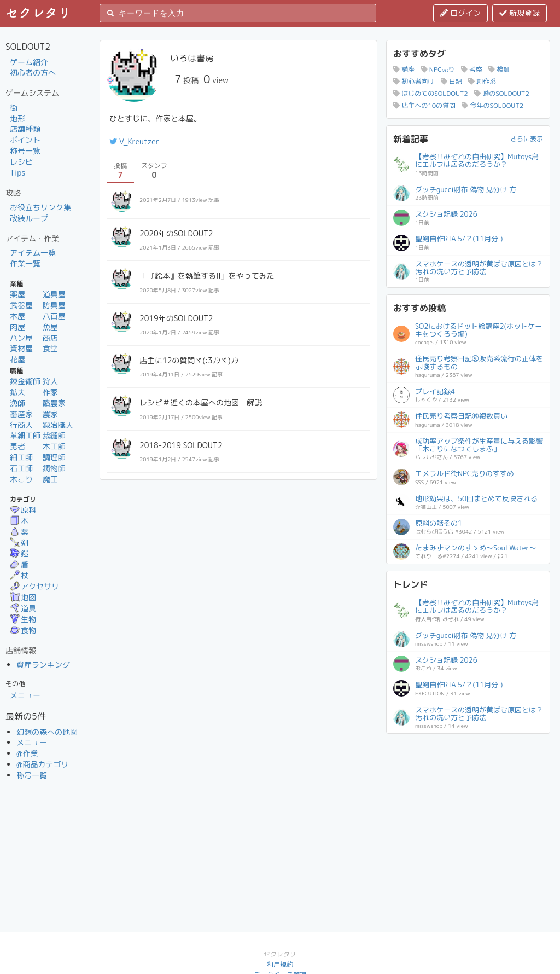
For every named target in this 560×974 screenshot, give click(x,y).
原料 (23, 510)
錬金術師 (25, 381)
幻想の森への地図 (47, 732)
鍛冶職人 (58, 425)
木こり (21, 479)
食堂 (50, 348)
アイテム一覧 (33, 253)
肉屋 (17, 327)
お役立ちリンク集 (40, 207)
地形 (17, 118)
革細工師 (25, 435)
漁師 (17, 403)
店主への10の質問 (424, 105)
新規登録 (520, 13)
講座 (404, 69)
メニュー (25, 695)
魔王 (50, 479)
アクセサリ (34, 586)
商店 (50, 338)
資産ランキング (43, 665)
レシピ (21, 162)
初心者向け (414, 81)
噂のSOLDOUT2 (502, 93)
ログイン (460, 13)
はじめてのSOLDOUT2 (431, 93)
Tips (17, 173)
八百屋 (54, 316)
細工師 (21, 457)
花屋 (17, 359)
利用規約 (280, 964)
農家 (50, 414)
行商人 (21, 425)
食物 (23, 630)
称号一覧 (25, 151)
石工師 (21, 468)
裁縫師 (54, 435)
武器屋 (21, 305)
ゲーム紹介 (29, 62)
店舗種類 (25, 129)
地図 (23, 597)
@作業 (27, 753)
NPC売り (438, 69)
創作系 (482, 81)
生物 (23, 619)
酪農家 (54, 403)
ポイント (25, 140)
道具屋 (54, 294)
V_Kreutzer (134, 141)
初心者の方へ (33, 73)
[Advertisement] (468, 809)
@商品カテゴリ (43, 764)
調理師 (54, 457)
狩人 (50, 381)
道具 (23, 608)
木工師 (54, 446)
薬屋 (17, 294)
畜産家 (21, 414)
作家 (50, 392)
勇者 (17, 446)
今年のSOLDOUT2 (492, 105)
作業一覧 (25, 263)
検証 (499, 69)
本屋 (17, 316)
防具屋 (54, 305)
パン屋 (21, 338)
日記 (451, 81)
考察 (472, 69)
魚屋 (50, 327)
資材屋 (21, 348)
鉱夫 (17, 392)
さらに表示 (527, 139)
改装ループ (29, 218)
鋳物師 (54, 468)
